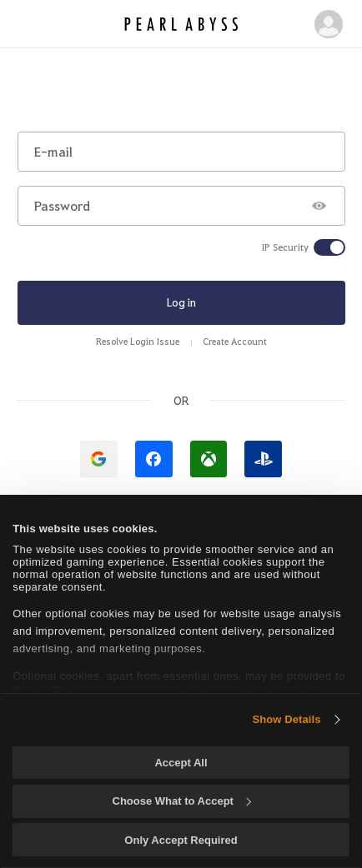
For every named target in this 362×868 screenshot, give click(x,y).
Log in (181, 302)
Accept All (181, 763)
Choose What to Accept (182, 801)
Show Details (286, 719)
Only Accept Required (181, 840)
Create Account (235, 341)
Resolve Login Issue (138, 341)
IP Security (285, 247)
